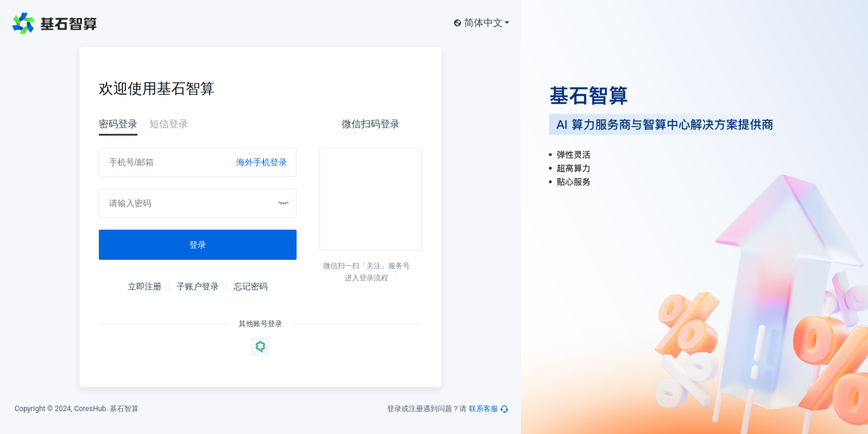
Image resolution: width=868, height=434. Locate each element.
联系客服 (483, 409)
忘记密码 (251, 286)
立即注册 (145, 286)
